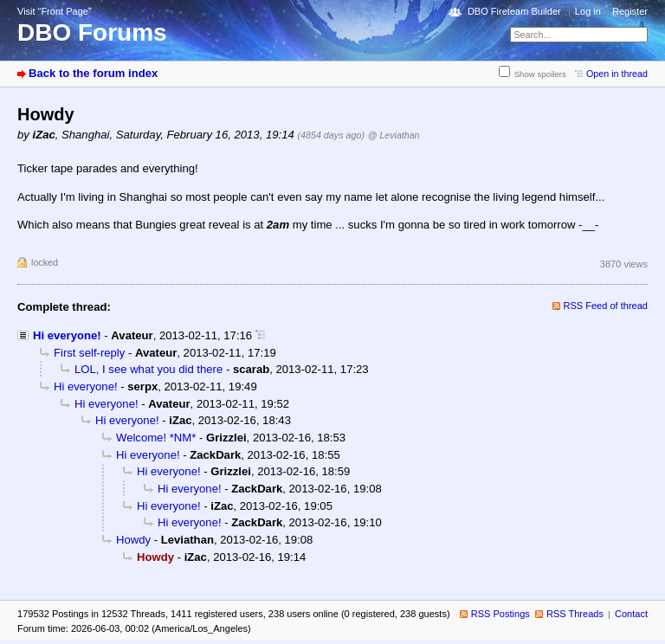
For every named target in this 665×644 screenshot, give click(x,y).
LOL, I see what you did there (148, 369)
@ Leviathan (394, 135)
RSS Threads (575, 614)
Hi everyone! (67, 335)
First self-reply (89, 353)
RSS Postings (500, 614)
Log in (588, 11)
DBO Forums (92, 32)
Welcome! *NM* (156, 438)
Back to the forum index (93, 73)
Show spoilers (540, 74)
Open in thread (617, 74)
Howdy (133, 540)
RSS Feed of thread (606, 306)
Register (630, 11)
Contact (631, 614)
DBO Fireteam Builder (514, 11)
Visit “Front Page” (55, 11)
